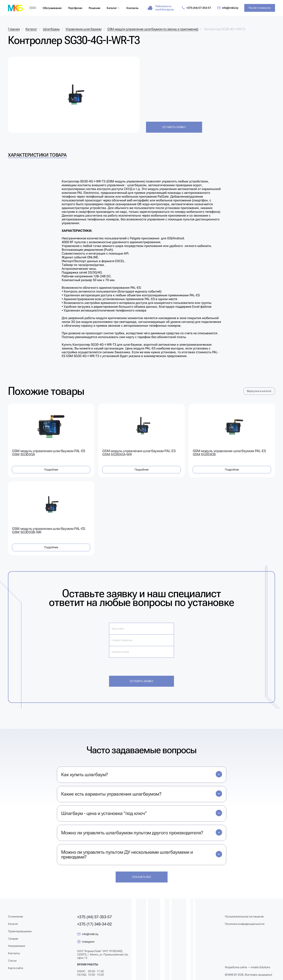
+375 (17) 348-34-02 (94, 924)
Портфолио (75, 8)
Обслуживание (52, 8)
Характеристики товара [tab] (37, 155)
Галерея (13, 939)
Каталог (112, 8)
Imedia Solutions (261, 967)
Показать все (142, 877)
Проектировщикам (20, 931)
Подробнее (51, 470)
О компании (15, 916)
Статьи (12, 961)
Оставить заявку (174, 127)
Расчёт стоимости (260, 8)
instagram (86, 942)
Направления (16, 946)
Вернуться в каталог (259, 391)
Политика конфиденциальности (245, 924)
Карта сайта (16, 968)
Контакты (132, 8)
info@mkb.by (228, 8)
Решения (94, 8)
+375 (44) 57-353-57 (196, 8)
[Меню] (33, 8)
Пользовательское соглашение (244, 916)
